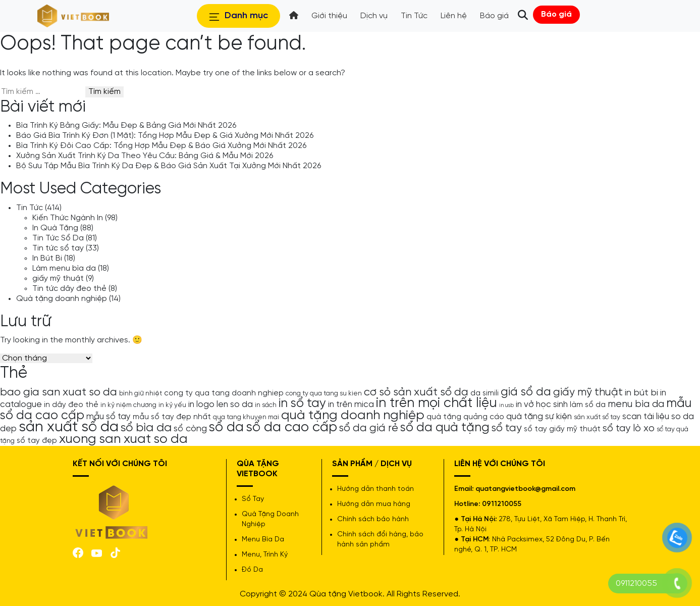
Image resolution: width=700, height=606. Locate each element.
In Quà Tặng (55, 228)
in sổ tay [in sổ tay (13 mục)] (302, 403)
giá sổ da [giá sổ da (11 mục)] (526, 392)
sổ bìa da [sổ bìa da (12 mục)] (146, 428)
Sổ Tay (253, 499)
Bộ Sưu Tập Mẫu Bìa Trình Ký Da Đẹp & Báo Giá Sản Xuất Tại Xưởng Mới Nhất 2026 (169, 166)
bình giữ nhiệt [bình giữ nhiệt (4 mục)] (141, 393)
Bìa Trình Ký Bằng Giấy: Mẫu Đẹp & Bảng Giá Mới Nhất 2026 (126, 125)
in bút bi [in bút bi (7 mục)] (641, 393)
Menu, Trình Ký (265, 555)
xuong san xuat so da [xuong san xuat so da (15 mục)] (123, 439)
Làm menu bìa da (64, 268)
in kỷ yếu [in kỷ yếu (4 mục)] (172, 405)
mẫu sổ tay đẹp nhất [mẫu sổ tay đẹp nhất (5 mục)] (172, 417)
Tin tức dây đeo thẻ (69, 289)
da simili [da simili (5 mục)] (484, 393)
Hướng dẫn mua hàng (374, 504)
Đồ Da (252, 570)
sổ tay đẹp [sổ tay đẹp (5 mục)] (37, 441)
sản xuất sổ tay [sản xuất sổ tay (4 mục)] (597, 417)
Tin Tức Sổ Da (58, 238)
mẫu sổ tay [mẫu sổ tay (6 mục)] (109, 417)
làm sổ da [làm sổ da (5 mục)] (588, 405)
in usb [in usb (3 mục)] (506, 406)
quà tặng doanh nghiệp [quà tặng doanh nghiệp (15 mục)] (353, 415)
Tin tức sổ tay (58, 248)
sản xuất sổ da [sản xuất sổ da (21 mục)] (69, 427)
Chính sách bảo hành (373, 519)
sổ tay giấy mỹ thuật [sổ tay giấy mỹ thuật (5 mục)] (562, 429)
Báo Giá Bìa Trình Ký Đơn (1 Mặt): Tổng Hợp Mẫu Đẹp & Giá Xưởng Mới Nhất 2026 (165, 136)
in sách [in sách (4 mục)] (266, 405)
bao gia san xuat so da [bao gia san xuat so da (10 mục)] (59, 392)
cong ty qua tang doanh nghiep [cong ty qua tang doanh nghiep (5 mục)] (224, 393)
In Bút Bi (47, 258)
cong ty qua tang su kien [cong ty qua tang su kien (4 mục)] (324, 393)
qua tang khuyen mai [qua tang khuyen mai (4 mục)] (246, 417)
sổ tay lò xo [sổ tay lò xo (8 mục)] (629, 428)
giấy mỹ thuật (58, 279)
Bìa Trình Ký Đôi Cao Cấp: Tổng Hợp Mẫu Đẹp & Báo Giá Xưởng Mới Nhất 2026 (161, 146)
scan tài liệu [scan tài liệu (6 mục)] (646, 417)
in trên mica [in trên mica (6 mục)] (351, 405)
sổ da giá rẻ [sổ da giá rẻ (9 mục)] (369, 428)
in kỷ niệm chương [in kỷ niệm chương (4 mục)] (128, 405)
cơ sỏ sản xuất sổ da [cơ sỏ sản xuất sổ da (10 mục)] (416, 392)
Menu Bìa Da (263, 540)
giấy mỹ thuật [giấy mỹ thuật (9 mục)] (588, 392)
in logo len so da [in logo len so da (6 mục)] (221, 405)
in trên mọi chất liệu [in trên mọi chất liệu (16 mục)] (437, 403)
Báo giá (556, 14)
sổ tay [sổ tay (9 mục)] (507, 428)
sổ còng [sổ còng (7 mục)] (190, 429)
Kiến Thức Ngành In (68, 218)
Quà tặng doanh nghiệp (62, 299)
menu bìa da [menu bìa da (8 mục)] (636, 404)
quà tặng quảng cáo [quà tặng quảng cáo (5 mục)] (465, 417)
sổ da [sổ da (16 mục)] (226, 428)
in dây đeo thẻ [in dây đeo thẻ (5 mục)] (71, 405)
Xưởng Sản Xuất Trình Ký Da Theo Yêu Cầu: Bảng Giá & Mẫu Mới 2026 (145, 156)
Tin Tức (30, 208)
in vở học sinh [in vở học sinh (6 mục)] (542, 405)
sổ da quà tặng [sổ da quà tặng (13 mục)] (445, 428)
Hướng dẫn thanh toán (375, 489)
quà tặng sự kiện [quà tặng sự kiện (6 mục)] (539, 417)
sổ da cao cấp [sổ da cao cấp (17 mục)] (291, 427)
